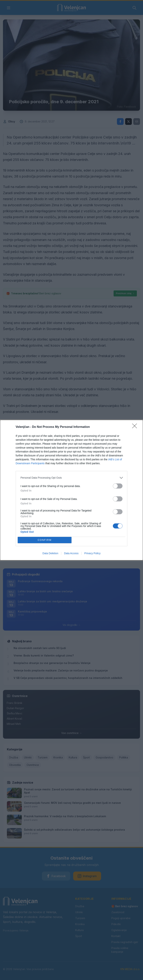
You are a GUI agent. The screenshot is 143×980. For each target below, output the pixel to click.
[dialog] (71, 490)
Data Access (71, 553)
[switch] (118, 486)
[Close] (136, 427)
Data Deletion (50, 553)
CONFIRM (45, 540)
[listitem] (71, 478)
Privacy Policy (92, 553)
